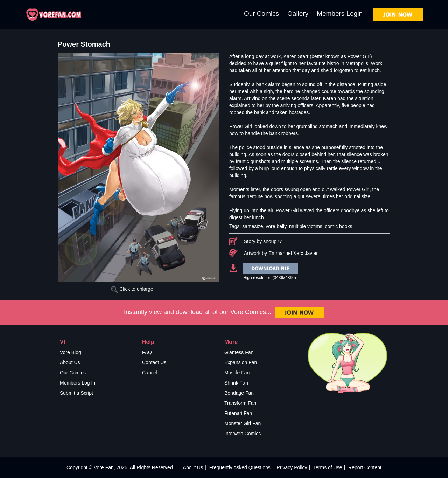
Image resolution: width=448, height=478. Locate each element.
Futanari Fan (238, 413)
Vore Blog (71, 352)
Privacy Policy (292, 467)
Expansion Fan (241, 362)
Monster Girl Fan (243, 423)
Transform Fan (240, 403)
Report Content (365, 467)
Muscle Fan (237, 373)
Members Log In (78, 383)
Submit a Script (76, 393)
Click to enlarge (132, 289)
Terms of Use (328, 467)
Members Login (340, 13)
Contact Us (154, 362)
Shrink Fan (236, 383)
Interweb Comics (243, 434)
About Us (70, 362)
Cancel (150, 373)
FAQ (147, 352)
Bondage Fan (239, 393)
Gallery (298, 13)
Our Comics (261, 13)
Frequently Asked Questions (240, 467)
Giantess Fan (239, 352)
